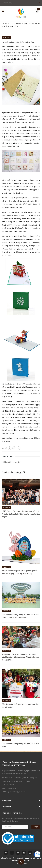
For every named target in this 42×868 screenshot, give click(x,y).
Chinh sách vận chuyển (12, 462)
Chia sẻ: (5, 448)
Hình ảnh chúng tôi (13, 472)
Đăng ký (36, 827)
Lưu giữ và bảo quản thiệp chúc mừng (18, 42)
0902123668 (12, 788)
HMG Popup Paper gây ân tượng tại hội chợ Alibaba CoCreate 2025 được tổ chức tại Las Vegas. (21, 514)
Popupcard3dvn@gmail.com (16, 792)
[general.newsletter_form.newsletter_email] (15, 827)
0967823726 (10, 785)
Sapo (26, 864)
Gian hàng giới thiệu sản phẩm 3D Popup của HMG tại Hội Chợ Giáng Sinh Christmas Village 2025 (20, 657)
